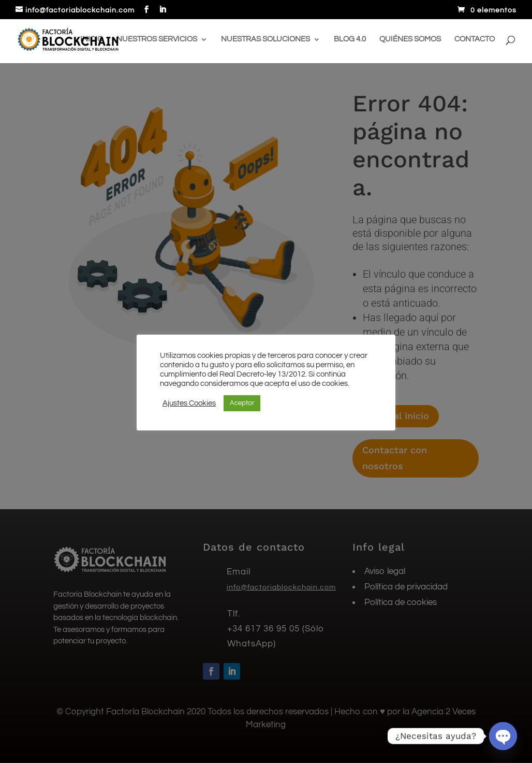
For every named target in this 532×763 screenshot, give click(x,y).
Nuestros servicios (157, 39)
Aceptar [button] (242, 403)
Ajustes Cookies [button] (189, 403)
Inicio (92, 39)
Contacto (475, 39)
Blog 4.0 (350, 39)
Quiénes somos (410, 39)
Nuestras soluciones (265, 39)
